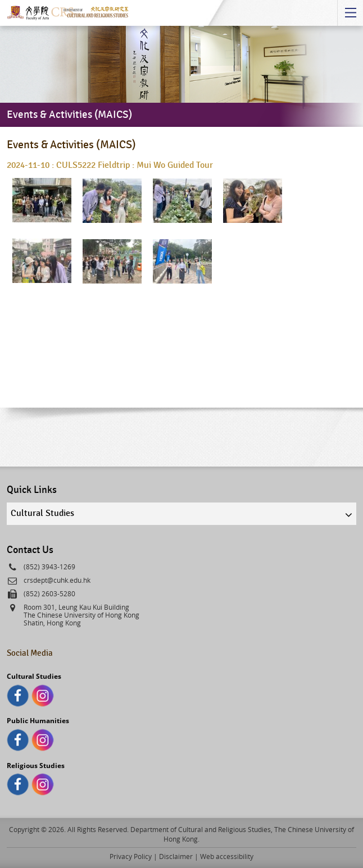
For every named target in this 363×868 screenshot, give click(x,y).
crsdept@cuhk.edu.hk (57, 580)
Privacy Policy (131, 856)
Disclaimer (176, 856)
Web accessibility (227, 856)
